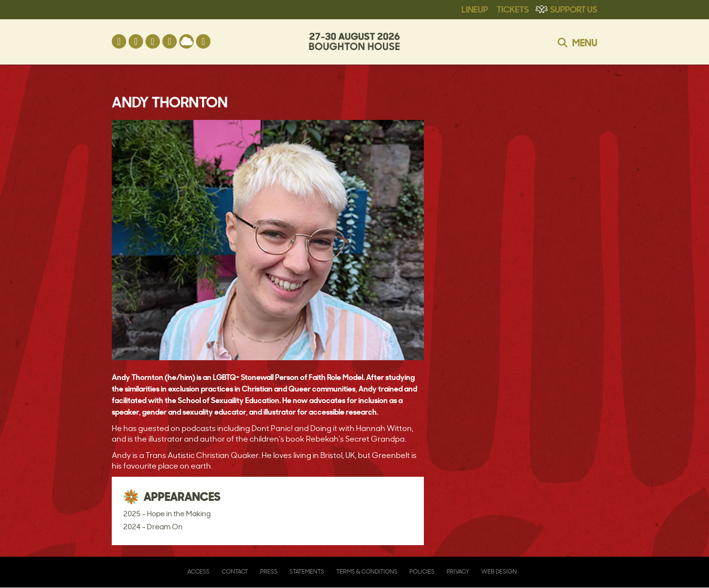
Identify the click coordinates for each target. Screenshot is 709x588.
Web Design (499, 571)
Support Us (574, 9)
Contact (235, 571)
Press (269, 571)
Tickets (513, 9)
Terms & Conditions (367, 571)
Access (198, 571)
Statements (307, 571)
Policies (422, 571)
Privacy (458, 571)
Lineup (475, 9)
